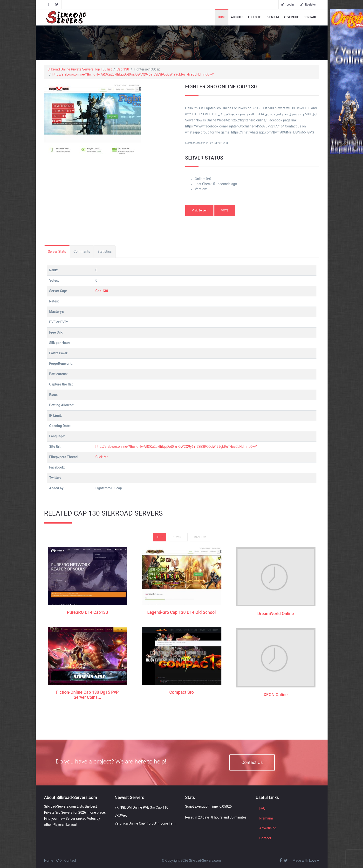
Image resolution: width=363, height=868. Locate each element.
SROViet (121, 815)
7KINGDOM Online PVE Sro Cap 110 (141, 807)
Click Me (102, 457)
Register (308, 5)
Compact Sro (182, 692)
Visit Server (199, 210)
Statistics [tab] (104, 252)
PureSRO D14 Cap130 (87, 612)
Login (288, 5)
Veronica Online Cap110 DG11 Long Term (146, 823)
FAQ (262, 808)
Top (160, 537)
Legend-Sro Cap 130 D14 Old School (182, 612)
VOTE (225, 210)
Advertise (291, 17)
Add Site (237, 17)
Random (200, 537)
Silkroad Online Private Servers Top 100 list (80, 69)
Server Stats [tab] (57, 252)
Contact (310, 17)
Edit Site (255, 17)
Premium (272, 17)
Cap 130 (123, 69)
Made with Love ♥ (306, 860)
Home (222, 17)
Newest (178, 537)
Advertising (268, 828)
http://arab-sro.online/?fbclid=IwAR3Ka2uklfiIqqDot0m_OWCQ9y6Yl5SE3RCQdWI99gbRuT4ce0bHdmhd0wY (133, 74)
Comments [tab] (82, 252)
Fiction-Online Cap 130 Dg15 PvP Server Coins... (87, 695)
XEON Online (276, 695)
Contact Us (252, 762)
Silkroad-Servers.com (205, 860)
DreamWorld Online (276, 614)
